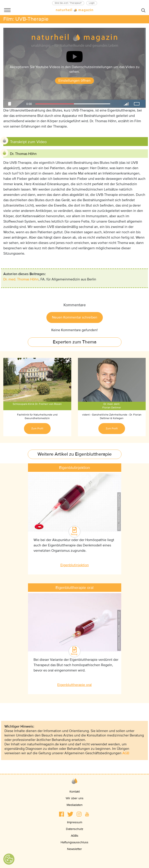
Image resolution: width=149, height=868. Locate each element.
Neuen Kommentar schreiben (75, 317)
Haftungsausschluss (74, 842)
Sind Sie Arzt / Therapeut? (68, 3)
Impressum (75, 822)
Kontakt (75, 792)
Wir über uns (75, 798)
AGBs (75, 836)
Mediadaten (75, 805)
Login (92, 3)
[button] (62, 814)
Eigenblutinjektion (75, 565)
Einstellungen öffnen (74, 81)
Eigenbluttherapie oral (74, 685)
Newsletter (74, 849)
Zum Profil (37, 429)
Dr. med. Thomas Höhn (21, 279)
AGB (126, 753)
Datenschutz (75, 829)
